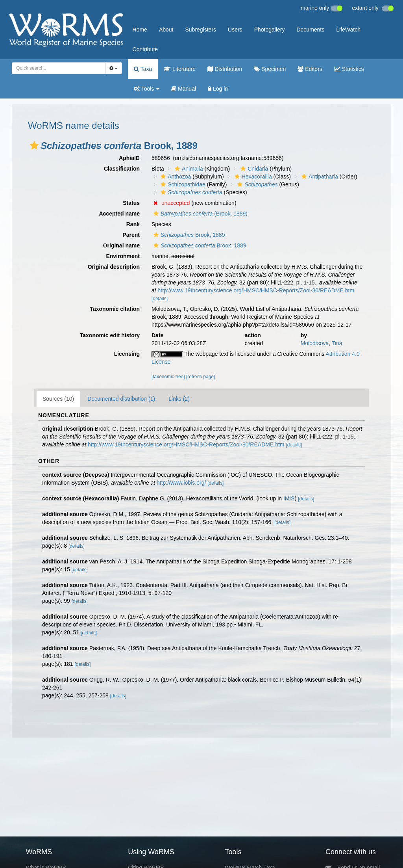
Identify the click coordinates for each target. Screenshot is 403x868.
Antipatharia (319, 177)
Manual (184, 89)
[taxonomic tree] (168, 377)
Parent (131, 235)
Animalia (188, 169)
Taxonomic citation (115, 309)
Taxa (143, 69)
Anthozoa (175, 177)
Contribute (145, 49)
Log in (218, 89)
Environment (123, 256)
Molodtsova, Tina (322, 343)
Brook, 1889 (188, 235)
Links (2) (179, 399)
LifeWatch (348, 30)
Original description (114, 267)
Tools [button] (147, 89)
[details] (160, 299)
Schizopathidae (182, 184)
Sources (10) (58, 399)
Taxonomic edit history (110, 335)
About (166, 30)
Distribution (225, 69)
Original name (121, 245)
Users (235, 30)
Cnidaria (253, 169)
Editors (310, 69)
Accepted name (119, 214)
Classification (122, 169)
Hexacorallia (252, 177)
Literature (180, 69)
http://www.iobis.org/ (181, 483)
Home (140, 30)
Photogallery (270, 30)
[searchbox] (57, 68)
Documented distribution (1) (121, 399)
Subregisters (201, 30)
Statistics (349, 69)
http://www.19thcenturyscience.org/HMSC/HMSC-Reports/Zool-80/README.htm (256, 290)
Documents (310, 30)
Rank (133, 224)
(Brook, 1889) (200, 214)
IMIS (289, 498)
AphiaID (129, 158)
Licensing (127, 354)
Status (131, 203)
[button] (34, 145)
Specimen (270, 69)
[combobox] (59, 68)
